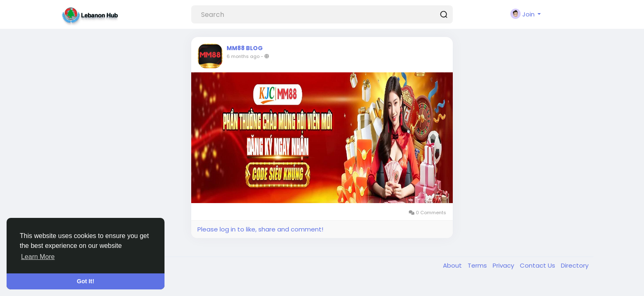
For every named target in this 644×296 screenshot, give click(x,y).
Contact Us (538, 265)
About (453, 265)
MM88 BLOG (245, 48)
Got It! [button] (86, 281)
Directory (575, 265)
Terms (478, 265)
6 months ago (243, 56)
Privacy (504, 265)
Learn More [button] (38, 257)
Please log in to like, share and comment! (260, 229)
